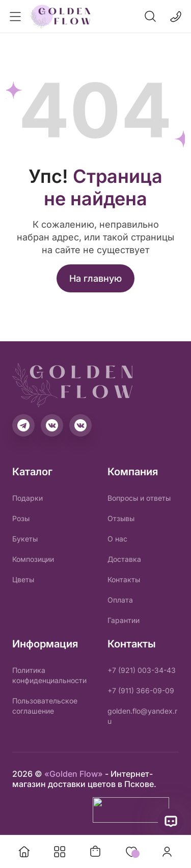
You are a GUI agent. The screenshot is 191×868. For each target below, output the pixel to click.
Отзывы (121, 518)
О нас (117, 539)
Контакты (124, 579)
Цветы (23, 579)
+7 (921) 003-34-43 (142, 670)
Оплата (120, 600)
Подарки (28, 498)
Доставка (124, 559)
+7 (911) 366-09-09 (141, 690)
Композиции (33, 559)
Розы (21, 518)
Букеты (25, 539)
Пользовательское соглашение (45, 706)
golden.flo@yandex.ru (142, 716)
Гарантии (124, 620)
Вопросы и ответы (139, 498)
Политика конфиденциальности (49, 675)
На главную (95, 278)
